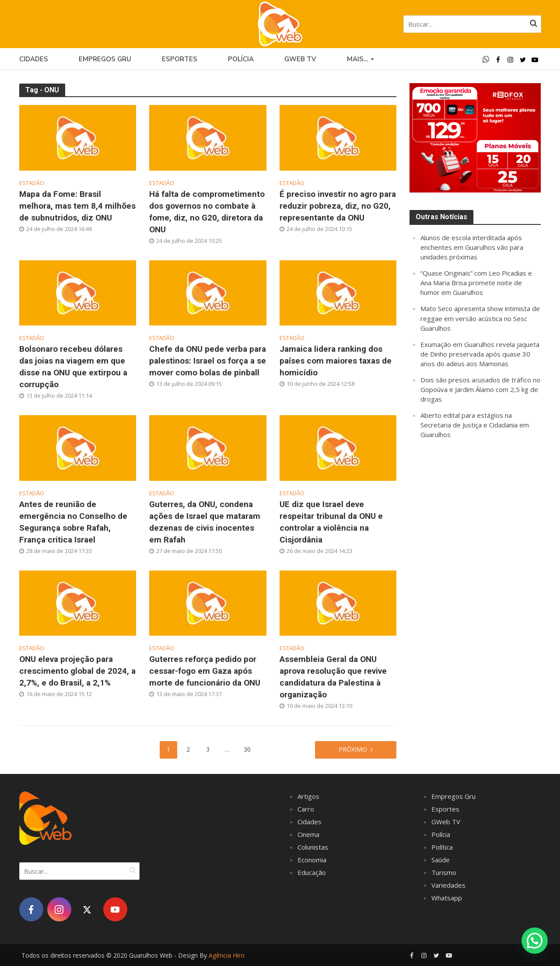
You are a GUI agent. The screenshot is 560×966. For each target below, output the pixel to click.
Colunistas (313, 847)
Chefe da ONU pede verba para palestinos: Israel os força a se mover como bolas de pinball (208, 361)
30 (247, 749)
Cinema (308, 834)
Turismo (444, 872)
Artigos (308, 796)
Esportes (180, 59)
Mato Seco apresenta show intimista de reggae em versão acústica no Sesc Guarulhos (480, 318)
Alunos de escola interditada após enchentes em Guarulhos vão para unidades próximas (472, 247)
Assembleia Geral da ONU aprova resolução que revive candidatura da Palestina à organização (333, 677)
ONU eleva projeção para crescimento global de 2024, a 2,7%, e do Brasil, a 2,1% (77, 671)
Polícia (241, 59)
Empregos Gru (105, 59)
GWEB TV (300, 59)
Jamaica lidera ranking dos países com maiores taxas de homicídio (336, 361)
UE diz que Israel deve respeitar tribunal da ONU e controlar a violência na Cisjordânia (331, 522)
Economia (312, 860)
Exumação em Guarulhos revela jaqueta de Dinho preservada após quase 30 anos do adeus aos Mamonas (480, 354)
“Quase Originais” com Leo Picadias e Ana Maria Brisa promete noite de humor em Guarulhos (476, 283)
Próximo (353, 749)
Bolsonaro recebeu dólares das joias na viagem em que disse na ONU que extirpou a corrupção (73, 367)
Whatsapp (447, 898)
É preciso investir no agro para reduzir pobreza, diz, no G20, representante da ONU (338, 206)
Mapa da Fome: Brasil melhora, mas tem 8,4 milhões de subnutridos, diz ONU (77, 206)
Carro (306, 809)
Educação (312, 872)
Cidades (34, 59)
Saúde (441, 860)
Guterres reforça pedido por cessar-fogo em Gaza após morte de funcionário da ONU (205, 671)
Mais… (357, 59)
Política (442, 847)
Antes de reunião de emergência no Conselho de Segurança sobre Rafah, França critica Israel (73, 522)
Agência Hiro (227, 955)
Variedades (448, 885)
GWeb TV (446, 822)
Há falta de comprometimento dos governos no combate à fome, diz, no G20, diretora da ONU (207, 212)
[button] (534, 940)
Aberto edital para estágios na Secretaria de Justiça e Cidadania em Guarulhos (475, 425)
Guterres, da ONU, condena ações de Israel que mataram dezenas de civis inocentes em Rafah (205, 522)
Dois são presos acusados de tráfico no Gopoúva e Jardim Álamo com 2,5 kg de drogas (480, 389)
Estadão (32, 183)
